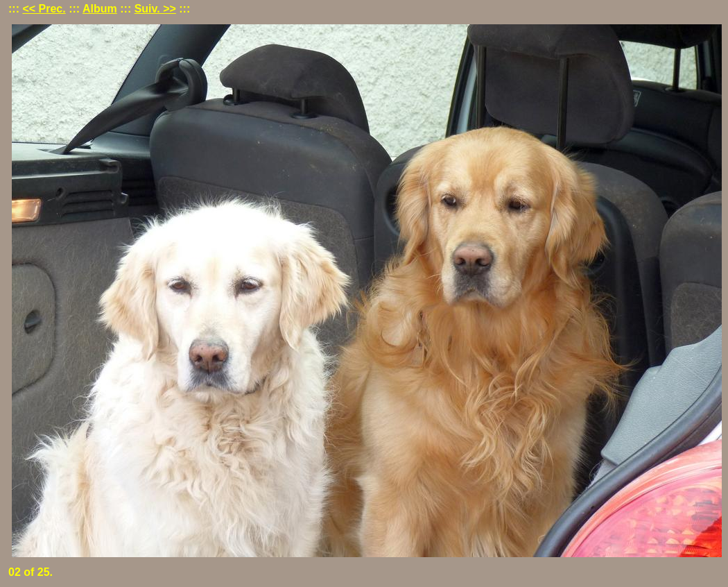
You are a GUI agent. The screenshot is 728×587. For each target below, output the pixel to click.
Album (100, 9)
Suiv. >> (155, 9)
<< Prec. (44, 9)
